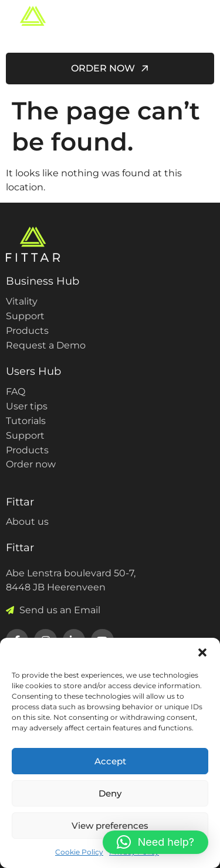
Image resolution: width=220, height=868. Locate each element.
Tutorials (26, 421)
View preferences (110, 826)
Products (27, 331)
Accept (110, 761)
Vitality (22, 301)
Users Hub (33, 371)
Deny (110, 793)
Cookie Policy (79, 852)
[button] (202, 652)
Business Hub (43, 281)
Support (25, 316)
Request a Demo (46, 345)
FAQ (16, 392)
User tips (27, 406)
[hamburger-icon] (201, 24)
